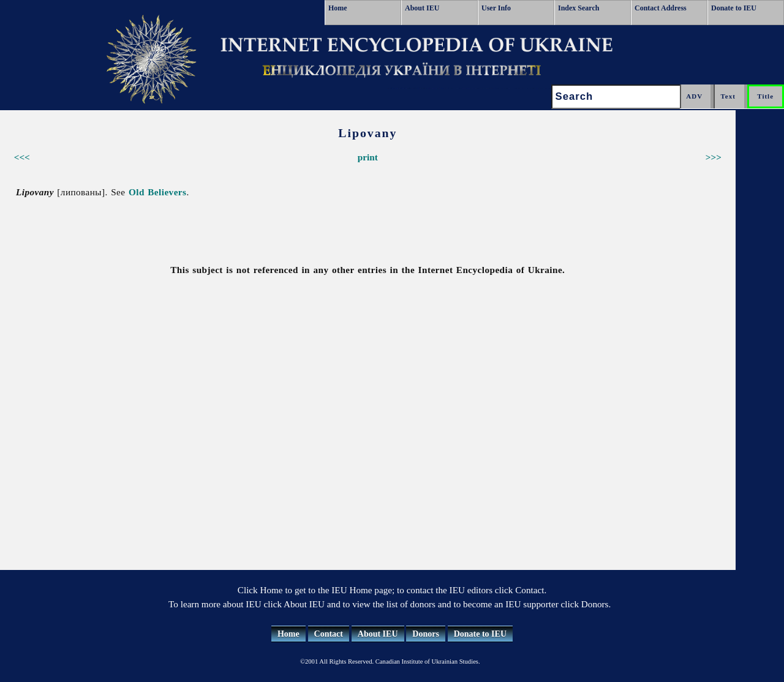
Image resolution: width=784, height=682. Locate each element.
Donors (426, 634)
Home (338, 8)
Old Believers (157, 192)
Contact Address (661, 8)
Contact (329, 634)
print (368, 157)
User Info (496, 8)
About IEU (422, 8)
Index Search (579, 8)
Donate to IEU (734, 8)
